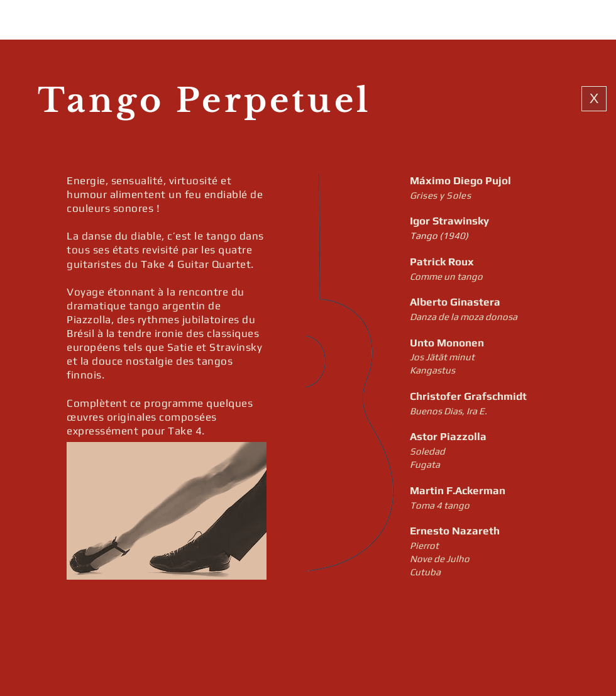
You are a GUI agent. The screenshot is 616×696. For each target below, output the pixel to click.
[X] (594, 99)
